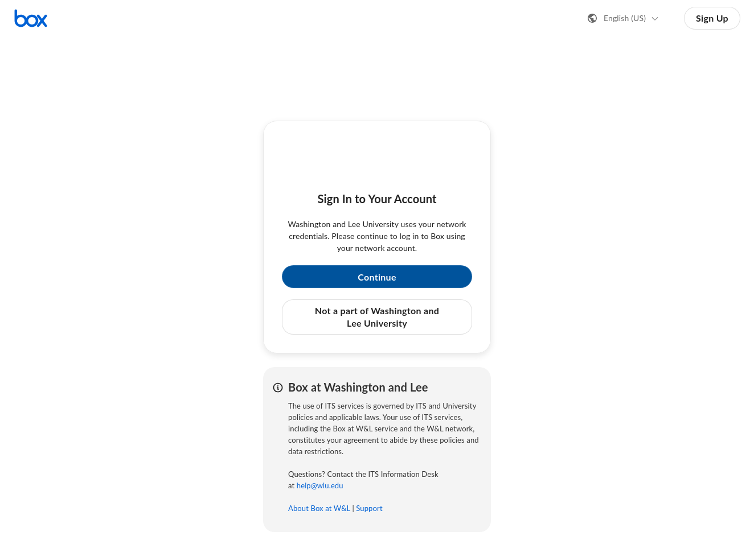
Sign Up (712, 18)
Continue (377, 277)
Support (369, 508)
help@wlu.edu (320, 485)
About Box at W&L (319, 508)
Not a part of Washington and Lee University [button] (377, 317)
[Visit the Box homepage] (31, 18)
